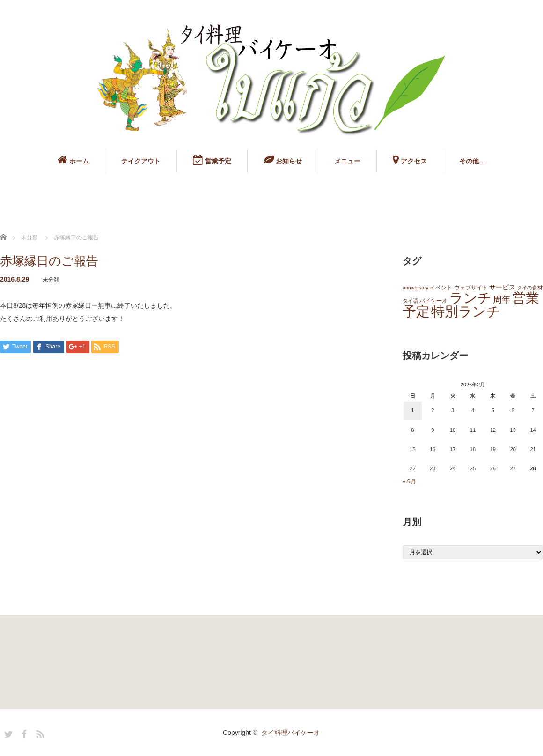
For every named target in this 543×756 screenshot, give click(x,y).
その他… (472, 161)
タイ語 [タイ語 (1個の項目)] (410, 301)
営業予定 (212, 160)
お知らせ (283, 160)
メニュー (347, 161)
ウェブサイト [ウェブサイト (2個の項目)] (471, 288)
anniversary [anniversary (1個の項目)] (415, 288)
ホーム (73, 160)
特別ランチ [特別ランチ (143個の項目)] (466, 311)
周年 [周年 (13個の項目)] (502, 300)
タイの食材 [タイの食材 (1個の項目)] (530, 288)
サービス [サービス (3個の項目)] (502, 287)
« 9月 (409, 482)
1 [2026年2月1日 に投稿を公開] (412, 410)
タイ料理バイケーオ (291, 733)
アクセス (410, 160)
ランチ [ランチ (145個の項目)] (470, 298)
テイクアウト (141, 161)
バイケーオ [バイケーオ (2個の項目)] (433, 301)
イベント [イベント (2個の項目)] (441, 288)
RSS (39, 733)
